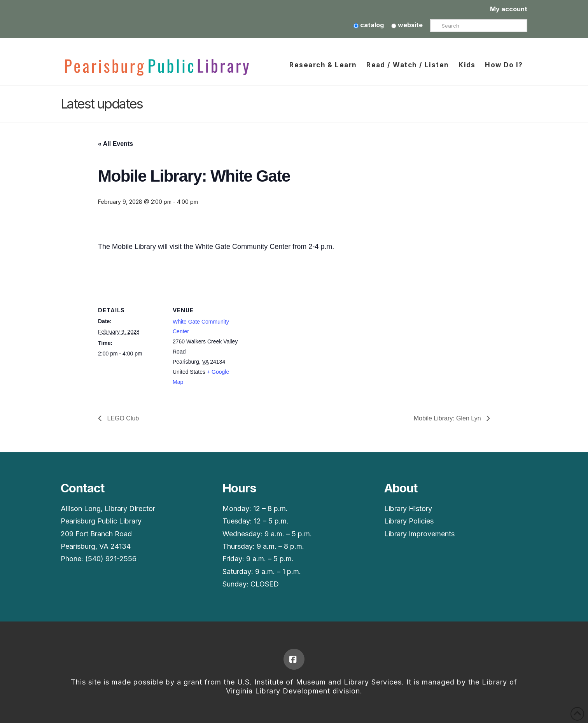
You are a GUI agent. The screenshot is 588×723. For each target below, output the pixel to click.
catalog (369, 25)
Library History (408, 509)
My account (509, 9)
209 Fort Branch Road (96, 534)
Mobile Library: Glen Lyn (448, 418)
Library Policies (409, 521)
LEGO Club (122, 418)
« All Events (115, 144)
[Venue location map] (288, 342)
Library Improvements (419, 534)
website (407, 25)
